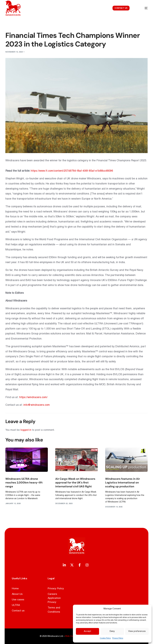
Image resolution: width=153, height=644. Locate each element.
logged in (26, 430)
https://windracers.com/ (33, 397)
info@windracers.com (37, 405)
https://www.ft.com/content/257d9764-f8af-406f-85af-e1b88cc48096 (72, 171)
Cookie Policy (105, 638)
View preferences (137, 631)
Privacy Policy (118, 638)
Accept (87, 631)
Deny (112, 631)
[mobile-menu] (142, 8)
